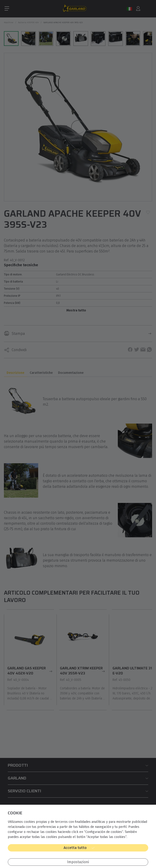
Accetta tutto (75, 848)
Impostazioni (78, 862)
